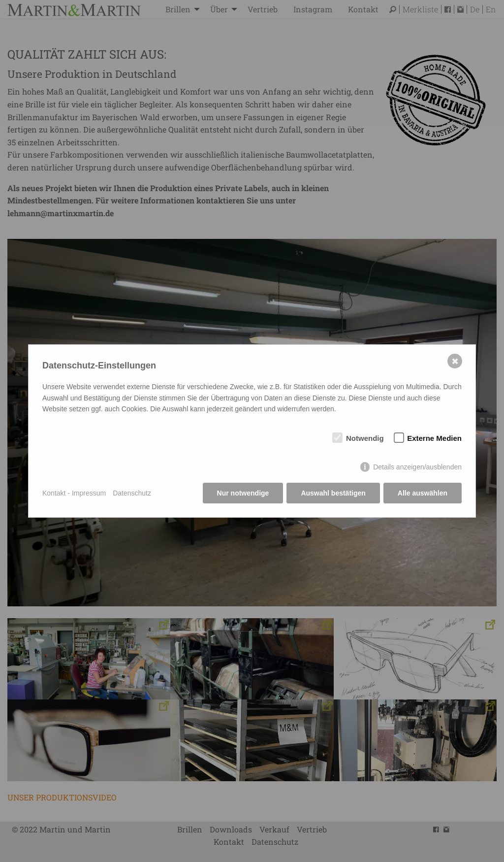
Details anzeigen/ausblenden (417, 467)
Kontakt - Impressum (74, 493)
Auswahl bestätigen (333, 493)
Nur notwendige (243, 493)
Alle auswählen (423, 493)
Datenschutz (132, 493)
